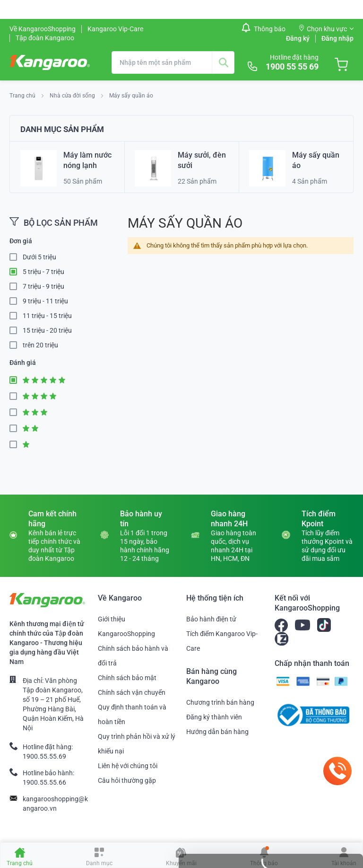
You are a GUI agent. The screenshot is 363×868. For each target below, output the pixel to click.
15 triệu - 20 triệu (47, 330)
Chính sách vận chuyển (132, 692)
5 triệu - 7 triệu (43, 272)
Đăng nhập (337, 38)
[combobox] (173, 62)
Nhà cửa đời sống (73, 96)
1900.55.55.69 (44, 756)
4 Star (16, 396)
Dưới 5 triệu (39, 257)
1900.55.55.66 (44, 782)
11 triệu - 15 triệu (47, 316)
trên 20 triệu (40, 345)
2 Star (16, 429)
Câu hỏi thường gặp (127, 780)
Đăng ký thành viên (214, 717)
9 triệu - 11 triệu (45, 301)
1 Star (16, 445)
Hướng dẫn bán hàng (217, 732)
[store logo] (50, 62)
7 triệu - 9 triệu (43, 286)
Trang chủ (23, 96)
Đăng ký (298, 38)
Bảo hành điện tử (211, 619)
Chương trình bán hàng (220, 702)
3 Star (16, 412)
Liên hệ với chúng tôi (128, 766)
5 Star (16, 380)
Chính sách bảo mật (127, 678)
